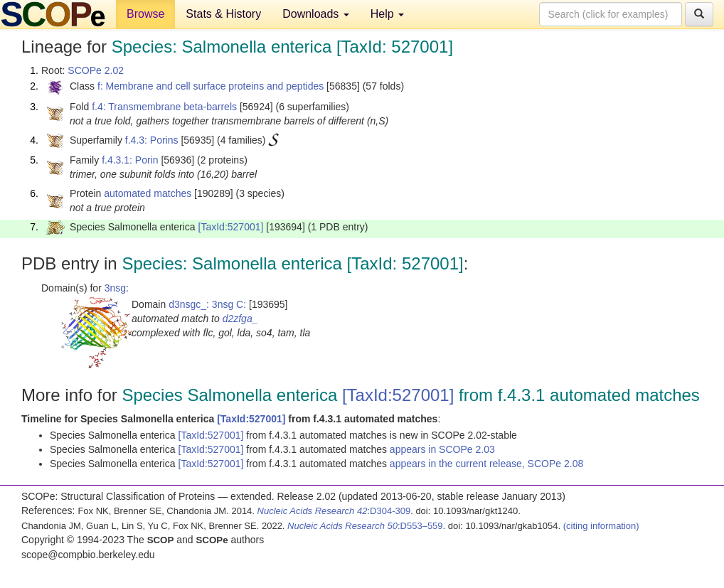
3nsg (115, 288)
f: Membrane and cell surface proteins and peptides (211, 86)
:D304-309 (334, 511)
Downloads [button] (316, 14)
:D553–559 (365, 526)
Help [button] (387, 14)
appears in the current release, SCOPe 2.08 (486, 464)
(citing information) (601, 526)
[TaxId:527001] (231, 227)
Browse (145, 14)
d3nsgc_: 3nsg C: (207, 304)
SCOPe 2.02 (96, 70)
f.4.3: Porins (152, 140)
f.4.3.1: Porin (130, 160)
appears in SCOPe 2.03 (442, 449)
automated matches (148, 193)
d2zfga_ (240, 319)
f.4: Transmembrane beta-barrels (164, 107)
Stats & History (223, 14)
